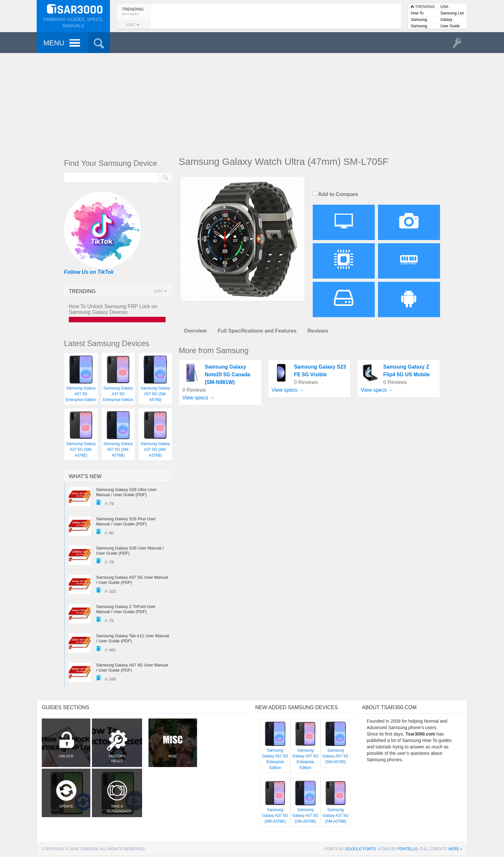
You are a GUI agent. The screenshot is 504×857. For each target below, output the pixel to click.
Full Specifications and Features (257, 331)
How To (417, 13)
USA (444, 7)
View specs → (198, 398)
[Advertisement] (252, 103)
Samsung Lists (419, 20)
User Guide (450, 26)
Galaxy (446, 20)
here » (455, 849)
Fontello (407, 849)
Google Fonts (360, 849)
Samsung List (452, 13)
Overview (195, 331)
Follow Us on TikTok (89, 272)
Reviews (318, 331)
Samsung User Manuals (423, 27)
